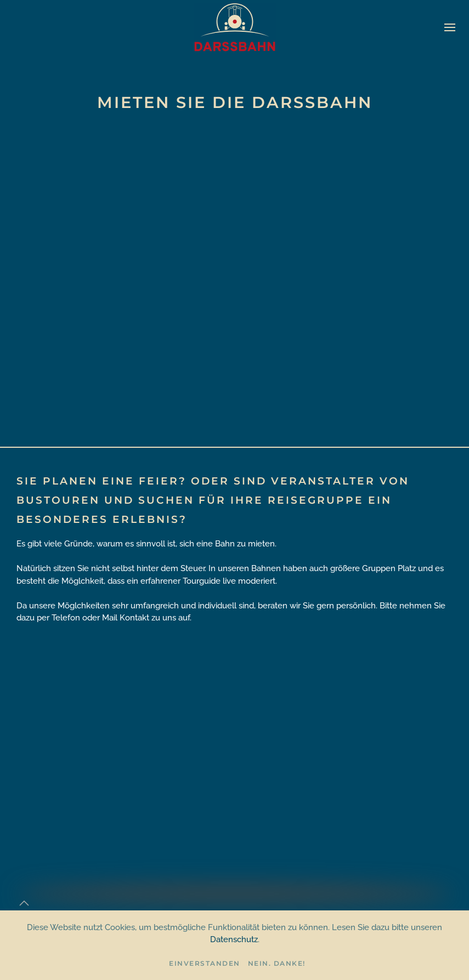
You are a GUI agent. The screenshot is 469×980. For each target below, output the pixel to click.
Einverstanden (205, 963)
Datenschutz (234, 939)
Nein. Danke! (277, 963)
